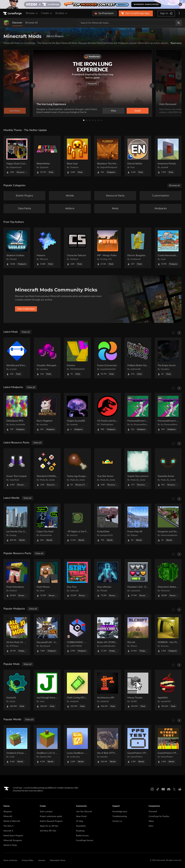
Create (47, 13)
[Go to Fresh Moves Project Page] (47, 579)
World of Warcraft (12, 821)
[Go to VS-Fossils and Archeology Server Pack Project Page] (108, 413)
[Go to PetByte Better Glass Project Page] (138, 358)
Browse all (174, 185)
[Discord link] (169, 789)
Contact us (117, 821)
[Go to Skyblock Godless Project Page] (17, 248)
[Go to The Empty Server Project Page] (168, 358)
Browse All (31, 23)
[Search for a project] (127, 23)
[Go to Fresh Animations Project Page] (17, 579)
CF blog (79, 821)
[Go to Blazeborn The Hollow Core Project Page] (108, 156)
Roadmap (80, 831)
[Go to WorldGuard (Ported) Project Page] (17, 358)
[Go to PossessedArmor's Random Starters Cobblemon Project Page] (138, 413)
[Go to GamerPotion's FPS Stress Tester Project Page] (168, 745)
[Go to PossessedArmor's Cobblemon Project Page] (168, 413)
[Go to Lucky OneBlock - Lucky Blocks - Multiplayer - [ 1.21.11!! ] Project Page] (77, 745)
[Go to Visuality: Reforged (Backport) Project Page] (47, 358)
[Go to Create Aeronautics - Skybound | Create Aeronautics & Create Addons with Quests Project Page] (168, 248)
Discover (17, 23)
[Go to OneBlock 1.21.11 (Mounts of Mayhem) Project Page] (47, 745)
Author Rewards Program (51, 821)
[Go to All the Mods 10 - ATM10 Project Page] (17, 635)
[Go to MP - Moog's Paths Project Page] (108, 248)
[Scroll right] (179, 333)
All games (8, 812)
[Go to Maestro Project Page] (47, 248)
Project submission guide (51, 816)
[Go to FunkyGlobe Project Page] (108, 524)
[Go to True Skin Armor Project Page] (108, 469)
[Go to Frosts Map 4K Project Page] (138, 524)
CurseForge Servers (85, 840)
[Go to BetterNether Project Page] (47, 156)
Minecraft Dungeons (13, 840)
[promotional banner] (92, 4)
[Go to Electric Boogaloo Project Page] (138, 248)
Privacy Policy (28, 860)
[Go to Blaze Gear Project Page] (77, 156)
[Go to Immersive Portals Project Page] (168, 156)
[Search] (179, 23)
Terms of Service (10, 860)
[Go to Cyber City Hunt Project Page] (47, 524)
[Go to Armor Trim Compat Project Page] (17, 469)
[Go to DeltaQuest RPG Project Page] (17, 413)
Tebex (151, 821)
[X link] (174, 789)
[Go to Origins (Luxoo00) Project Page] (77, 413)
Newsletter (81, 826)
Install (138, 111)
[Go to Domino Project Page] (77, 358)
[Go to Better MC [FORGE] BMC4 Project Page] (108, 635)
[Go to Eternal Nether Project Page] (138, 156)
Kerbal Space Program (13, 836)
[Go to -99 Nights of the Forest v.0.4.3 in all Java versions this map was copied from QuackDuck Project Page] (77, 524)
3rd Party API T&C (48, 831)
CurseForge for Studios (159, 816)
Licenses (42, 860)
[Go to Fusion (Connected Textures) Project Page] (108, 358)
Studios (61, 13)
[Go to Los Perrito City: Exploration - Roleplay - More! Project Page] (17, 524)
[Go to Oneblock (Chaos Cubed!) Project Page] (17, 745)
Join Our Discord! (84, 812)
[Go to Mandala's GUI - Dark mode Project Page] (138, 579)
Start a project (46, 812)
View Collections (26, 309)
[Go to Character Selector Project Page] (77, 248)
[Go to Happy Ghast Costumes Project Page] (17, 156)
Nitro (151, 826)
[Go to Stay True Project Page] (77, 579)
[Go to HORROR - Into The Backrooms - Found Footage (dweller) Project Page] (168, 635)
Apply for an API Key (49, 826)
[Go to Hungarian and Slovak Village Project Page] (168, 524)
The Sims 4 (8, 826)
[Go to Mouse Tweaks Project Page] (138, 690)
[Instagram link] (152, 789)
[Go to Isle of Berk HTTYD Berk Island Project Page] (108, 745)
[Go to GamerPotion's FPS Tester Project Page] (138, 745)
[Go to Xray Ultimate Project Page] (108, 579)
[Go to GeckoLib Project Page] (17, 690)
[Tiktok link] (158, 789)
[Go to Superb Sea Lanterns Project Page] (138, 469)
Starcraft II (8, 831)
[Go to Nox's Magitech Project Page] (47, 413)
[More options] (179, 13)
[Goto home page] (13, 13)
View (113, 111)
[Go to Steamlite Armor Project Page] (168, 469)
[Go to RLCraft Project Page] (138, 635)
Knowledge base (120, 812)
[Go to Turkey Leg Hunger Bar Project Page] (77, 469)
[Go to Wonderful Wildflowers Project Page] (47, 469)
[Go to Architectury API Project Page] (108, 690)
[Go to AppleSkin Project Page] (168, 690)
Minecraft (8, 816)
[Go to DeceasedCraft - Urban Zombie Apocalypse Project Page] (47, 635)
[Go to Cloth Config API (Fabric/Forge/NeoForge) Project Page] (77, 690)
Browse (32, 13)
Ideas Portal (81, 816)
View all (26, 332)
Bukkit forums (82, 836)
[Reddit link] (180, 789)
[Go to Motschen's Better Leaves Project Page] (168, 579)
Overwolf (153, 812)
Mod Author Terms (58, 860)
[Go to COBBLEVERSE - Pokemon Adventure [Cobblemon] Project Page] (77, 635)
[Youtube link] (163, 789)
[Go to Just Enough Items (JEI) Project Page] (47, 690)
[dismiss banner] (180, 4)
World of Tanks (10, 845)
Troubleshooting (120, 816)
